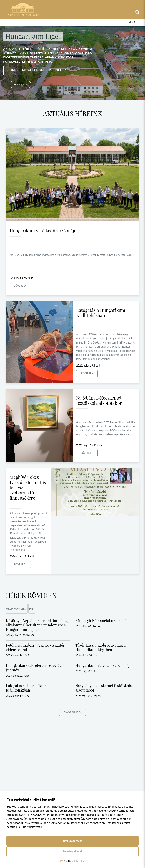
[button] (11, 85)
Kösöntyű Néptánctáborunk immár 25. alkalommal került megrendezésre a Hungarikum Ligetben (38, 625)
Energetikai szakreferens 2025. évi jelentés (34, 667)
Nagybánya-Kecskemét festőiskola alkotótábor (99, 400)
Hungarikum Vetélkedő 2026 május (44, 230)
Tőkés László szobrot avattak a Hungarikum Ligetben (100, 647)
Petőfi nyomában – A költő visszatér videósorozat (35, 647)
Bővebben (20, 286)
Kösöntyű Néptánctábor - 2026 (101, 620)
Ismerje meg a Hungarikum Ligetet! (38, 70)
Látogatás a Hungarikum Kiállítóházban (101, 313)
